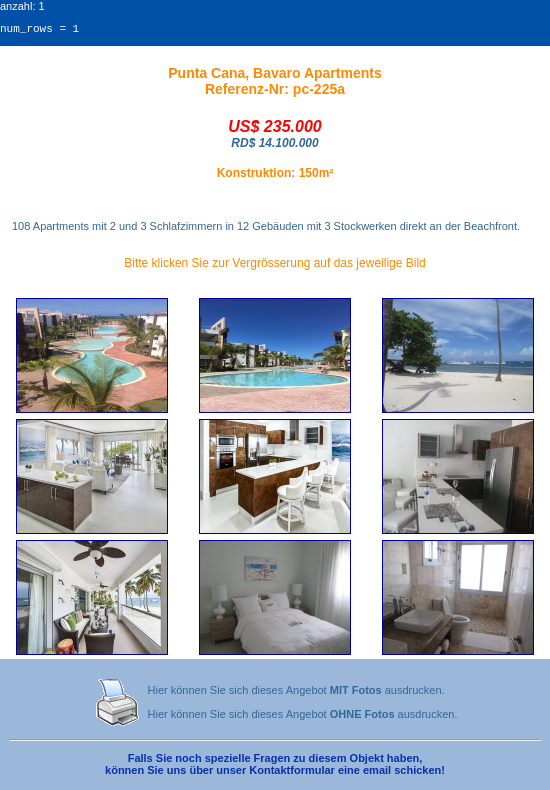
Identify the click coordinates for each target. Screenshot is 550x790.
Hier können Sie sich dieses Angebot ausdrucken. (296, 693)
